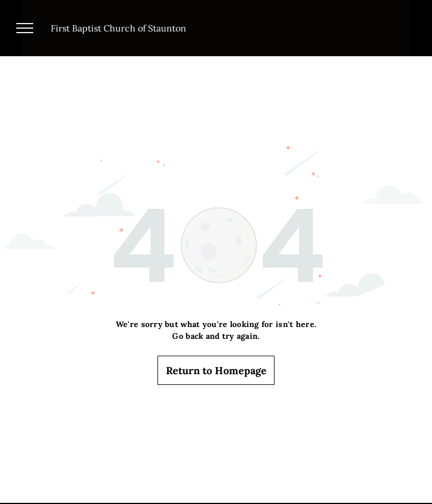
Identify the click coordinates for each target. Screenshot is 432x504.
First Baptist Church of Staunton (118, 28)
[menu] (25, 28)
